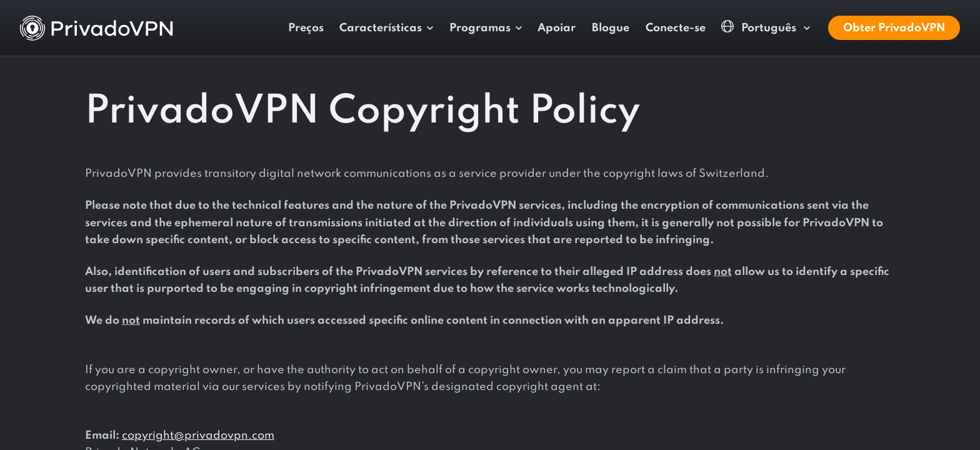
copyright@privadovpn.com (198, 436)
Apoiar (557, 28)
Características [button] (381, 28)
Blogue (611, 28)
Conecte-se (676, 28)
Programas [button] (480, 28)
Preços (306, 28)
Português (760, 27)
